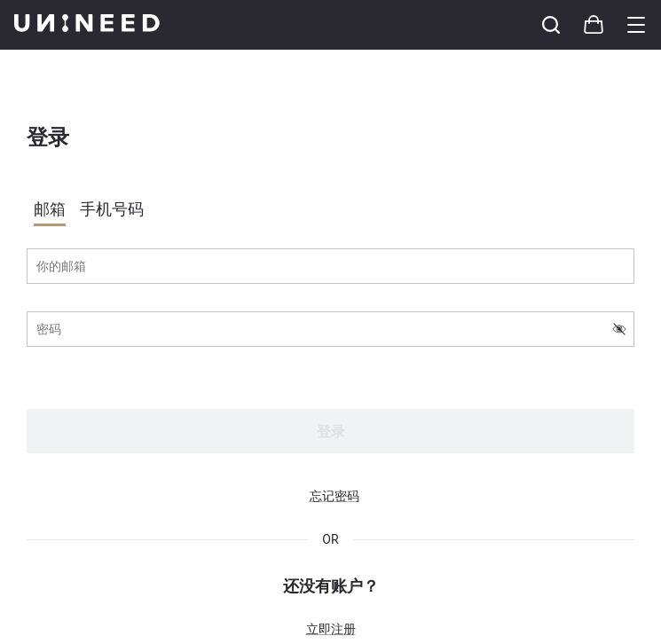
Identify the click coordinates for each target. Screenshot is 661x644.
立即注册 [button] (331, 629)
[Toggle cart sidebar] (551, 25)
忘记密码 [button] (334, 496)
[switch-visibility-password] (619, 329)
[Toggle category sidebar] (636, 25)
